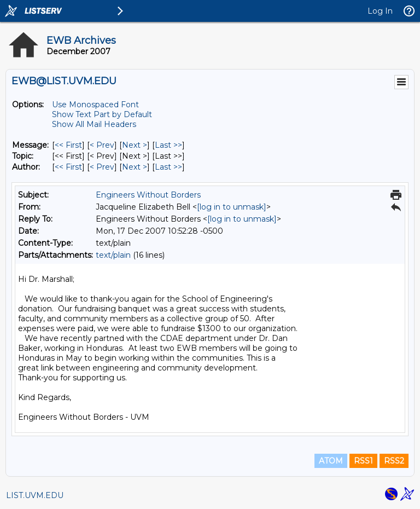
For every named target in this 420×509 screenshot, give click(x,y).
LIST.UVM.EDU (35, 495)
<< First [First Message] (68, 145)
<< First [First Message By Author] (68, 167)
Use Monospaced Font (95, 105)
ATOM (331, 461)
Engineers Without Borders (148, 195)
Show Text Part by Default (102, 114)
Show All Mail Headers (94, 124)
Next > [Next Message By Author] (135, 167)
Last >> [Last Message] (168, 145)
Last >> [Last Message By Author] (168, 167)
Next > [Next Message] (135, 145)
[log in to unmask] (232, 207)
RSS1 (363, 461)
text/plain (113, 255)
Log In (380, 11)
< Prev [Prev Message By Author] (102, 167)
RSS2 (394, 461)
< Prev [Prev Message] (102, 145)
